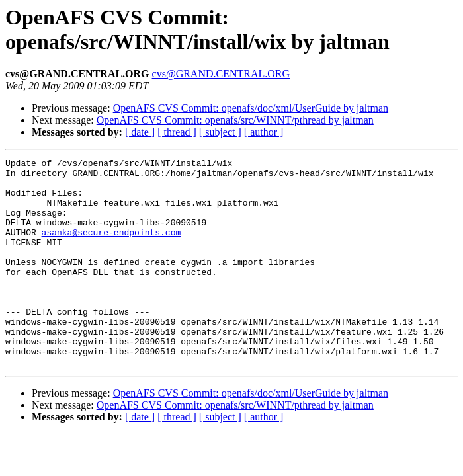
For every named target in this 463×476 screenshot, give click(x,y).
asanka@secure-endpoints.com (111, 248)
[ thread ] (177, 132)
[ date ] (140, 132)
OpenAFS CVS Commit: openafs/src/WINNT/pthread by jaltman (235, 120)
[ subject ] (220, 132)
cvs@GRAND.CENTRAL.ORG (221, 74)
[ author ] (264, 132)
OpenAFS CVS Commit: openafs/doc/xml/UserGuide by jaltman (251, 108)
